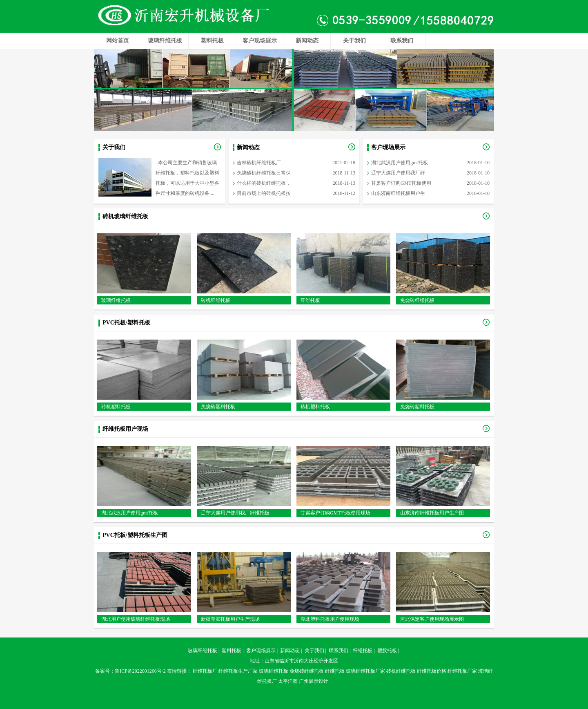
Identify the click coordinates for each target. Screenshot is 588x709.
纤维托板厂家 (462, 671)
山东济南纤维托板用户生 (398, 193)
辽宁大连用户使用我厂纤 (398, 173)
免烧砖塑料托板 (218, 407)
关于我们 (354, 41)
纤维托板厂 (205, 671)
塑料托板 (212, 41)
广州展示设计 (314, 681)
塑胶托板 (387, 651)
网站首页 (118, 41)
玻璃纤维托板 (165, 41)
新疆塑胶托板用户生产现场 (230, 619)
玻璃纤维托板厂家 (365, 671)
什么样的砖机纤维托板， (264, 183)
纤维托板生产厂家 (238, 671)
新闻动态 (307, 41)
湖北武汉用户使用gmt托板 (400, 163)
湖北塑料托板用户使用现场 (330, 619)
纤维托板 (310, 300)
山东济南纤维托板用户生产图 (432, 513)
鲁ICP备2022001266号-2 (140, 671)
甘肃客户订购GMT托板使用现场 (335, 513)
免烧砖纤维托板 (417, 300)
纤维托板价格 (432, 671)
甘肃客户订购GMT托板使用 (401, 183)
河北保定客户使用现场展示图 (432, 619)
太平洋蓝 (288, 681)
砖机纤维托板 (216, 300)
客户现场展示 (260, 41)
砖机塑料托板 (116, 407)
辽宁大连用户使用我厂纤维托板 (235, 513)
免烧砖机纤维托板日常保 (264, 173)
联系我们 (402, 41)
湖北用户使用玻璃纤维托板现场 (136, 619)
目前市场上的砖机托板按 (264, 193)
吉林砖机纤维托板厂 (259, 163)
